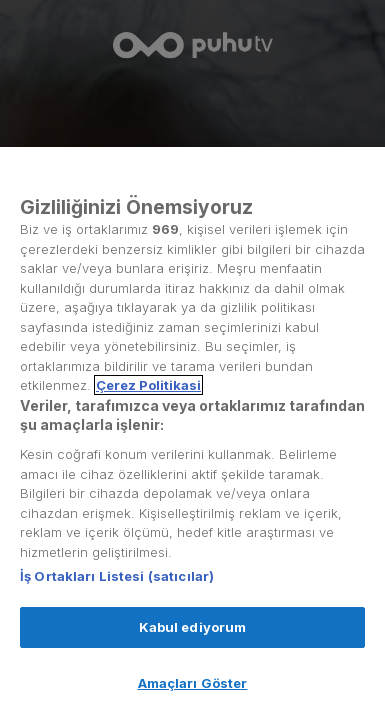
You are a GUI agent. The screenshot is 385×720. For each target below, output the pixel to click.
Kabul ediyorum (193, 627)
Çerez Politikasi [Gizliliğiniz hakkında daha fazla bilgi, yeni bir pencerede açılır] (148, 385)
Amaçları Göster (193, 683)
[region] (192, 433)
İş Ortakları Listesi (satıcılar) (117, 576)
